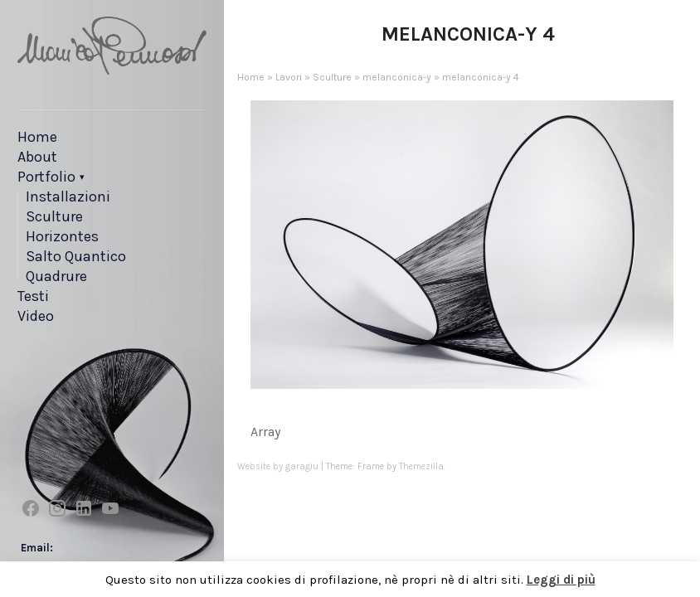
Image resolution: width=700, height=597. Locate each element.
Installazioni (68, 197)
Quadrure (56, 276)
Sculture (54, 216)
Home (37, 137)
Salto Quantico (76, 256)
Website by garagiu (278, 466)
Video (36, 316)
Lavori (289, 77)
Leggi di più (561, 580)
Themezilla (421, 466)
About (37, 157)
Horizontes (62, 236)
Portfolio (46, 177)
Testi (33, 296)
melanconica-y (397, 77)
